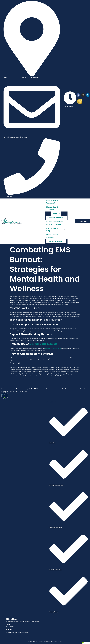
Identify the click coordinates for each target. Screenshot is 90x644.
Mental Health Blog (56, 229)
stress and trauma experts (53, 348)
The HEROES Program (56, 241)
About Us (56, 214)
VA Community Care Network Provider (55, 223)
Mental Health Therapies (56, 208)
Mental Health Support (43, 344)
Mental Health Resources (56, 236)
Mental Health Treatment (56, 202)
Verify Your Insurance (56, 218)
